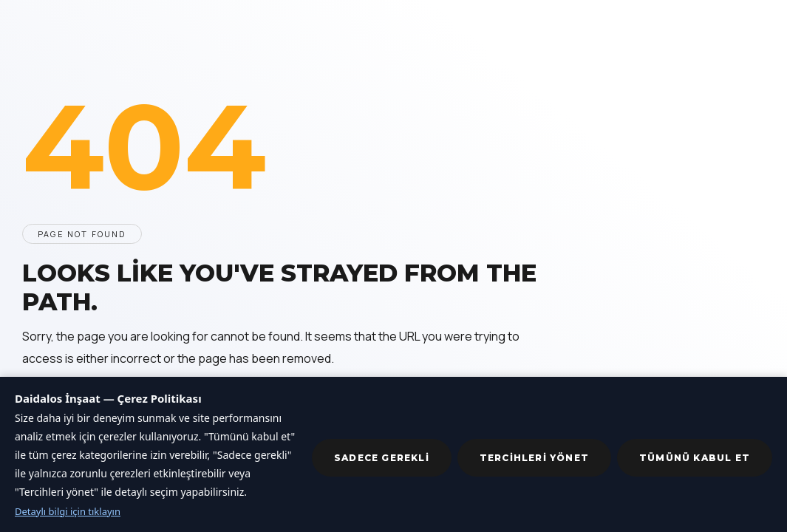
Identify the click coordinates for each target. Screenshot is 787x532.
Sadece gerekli (382, 458)
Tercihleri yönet (534, 458)
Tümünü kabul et (695, 458)
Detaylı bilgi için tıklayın (68, 511)
